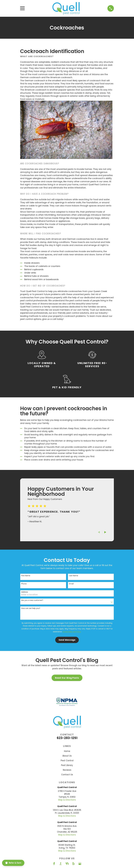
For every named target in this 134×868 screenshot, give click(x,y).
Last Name (74, 576)
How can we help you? (31, 608)
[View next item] (105, 532)
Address (25, 592)
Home (67, 751)
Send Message (67, 640)
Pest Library (67, 765)
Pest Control (67, 761)
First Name (26, 576)
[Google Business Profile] (80, 864)
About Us (67, 756)
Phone (24, 584)
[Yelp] (73, 864)
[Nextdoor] (67, 864)
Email (71, 584)
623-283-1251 (67, 738)
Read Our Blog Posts (67, 678)
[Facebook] (54, 864)
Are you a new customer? (32, 600)
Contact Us (67, 775)
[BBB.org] (61, 864)
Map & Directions (67, 800)
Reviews (67, 770)
